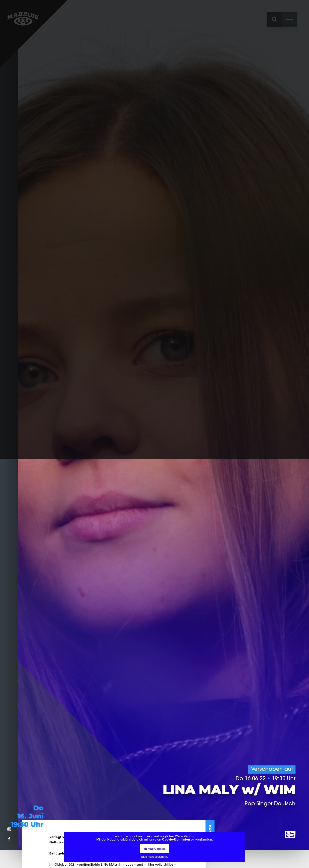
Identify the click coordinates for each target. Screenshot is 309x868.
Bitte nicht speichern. (154, 857)
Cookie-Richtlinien (176, 840)
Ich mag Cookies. (154, 849)
